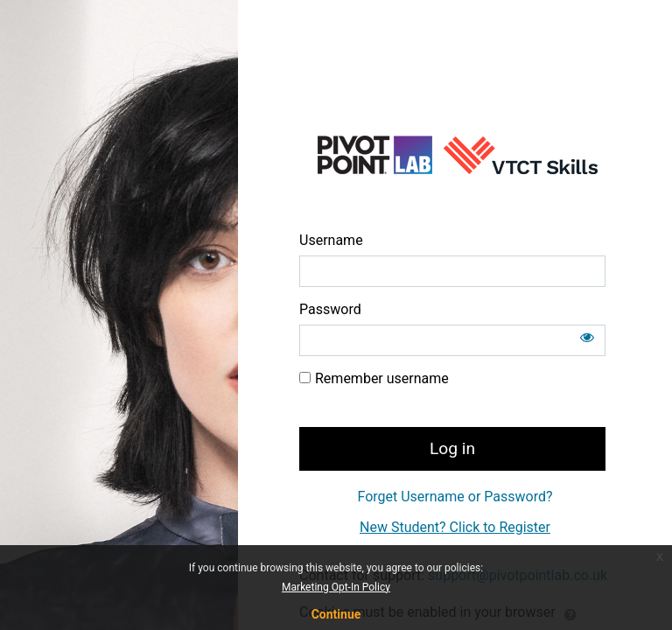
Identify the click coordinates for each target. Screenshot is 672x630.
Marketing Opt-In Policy (336, 587)
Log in (452, 448)
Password (330, 309)
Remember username (382, 378)
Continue (336, 614)
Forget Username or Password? (455, 497)
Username (331, 240)
